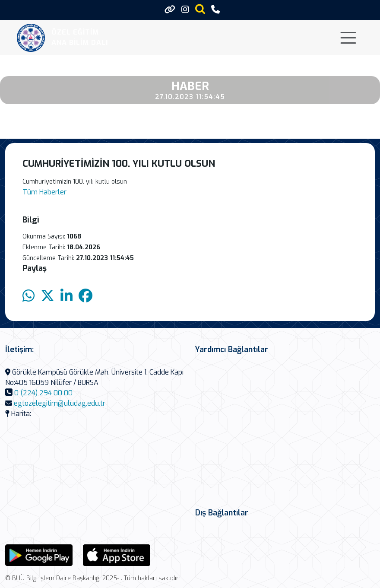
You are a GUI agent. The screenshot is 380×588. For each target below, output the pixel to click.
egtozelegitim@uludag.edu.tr (60, 403)
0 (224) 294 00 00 (43, 393)
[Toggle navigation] (348, 38)
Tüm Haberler (44, 192)
